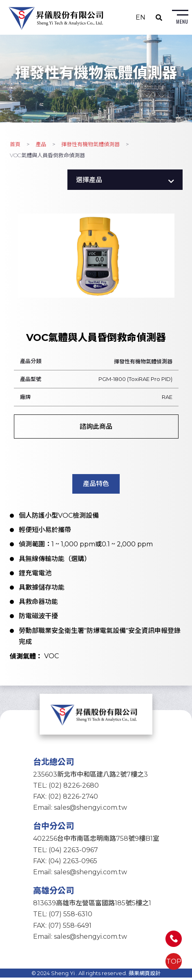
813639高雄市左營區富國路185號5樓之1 (92, 905)
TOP (174, 961)
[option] (96, 257)
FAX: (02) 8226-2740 (66, 799)
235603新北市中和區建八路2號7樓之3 (90, 776)
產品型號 (31, 380)
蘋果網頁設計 (145, 976)
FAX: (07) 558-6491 (62, 928)
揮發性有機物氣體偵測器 (90, 145)
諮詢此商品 (96, 427)
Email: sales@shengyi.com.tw (80, 810)
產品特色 (96, 484)
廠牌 (25, 398)
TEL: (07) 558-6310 (63, 917)
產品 (41, 145)
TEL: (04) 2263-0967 (66, 852)
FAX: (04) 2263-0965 (65, 863)
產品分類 (31, 362)
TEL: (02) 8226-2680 (66, 788)
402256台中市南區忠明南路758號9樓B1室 (96, 841)
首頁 (15, 145)
